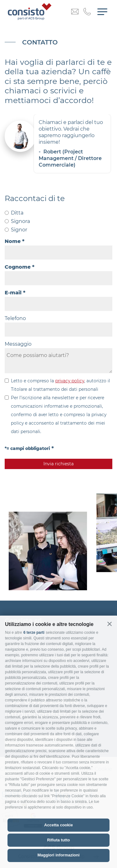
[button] (110, 624)
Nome (13, 241)
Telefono (15, 318)
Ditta (17, 213)
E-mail (13, 293)
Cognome (18, 267)
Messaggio (18, 344)
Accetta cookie (59, 825)
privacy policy (70, 381)
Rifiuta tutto (58, 840)
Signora (20, 221)
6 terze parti (34, 633)
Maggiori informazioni (58, 855)
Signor (19, 230)
